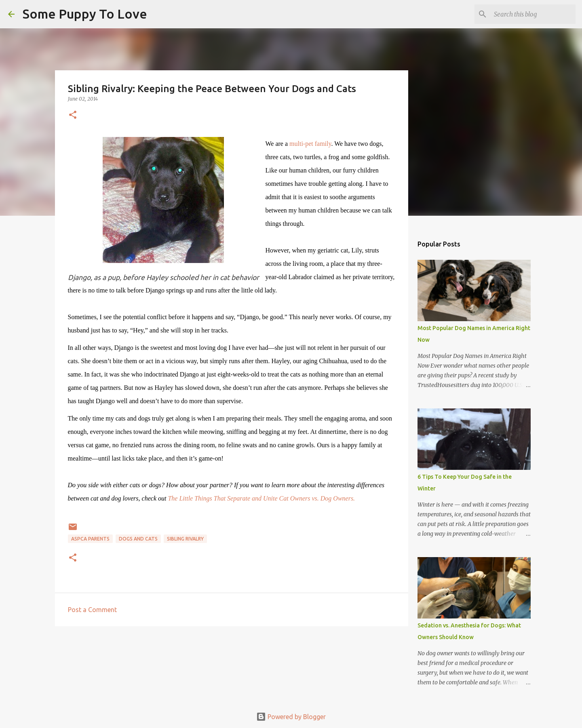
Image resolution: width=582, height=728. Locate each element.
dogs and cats (138, 539)
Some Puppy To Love (85, 14)
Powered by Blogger (291, 717)
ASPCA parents (90, 539)
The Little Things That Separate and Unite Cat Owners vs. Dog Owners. (261, 498)
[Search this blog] (533, 14)
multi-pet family (310, 144)
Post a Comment (92, 610)
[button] (73, 115)
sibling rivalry (185, 539)
